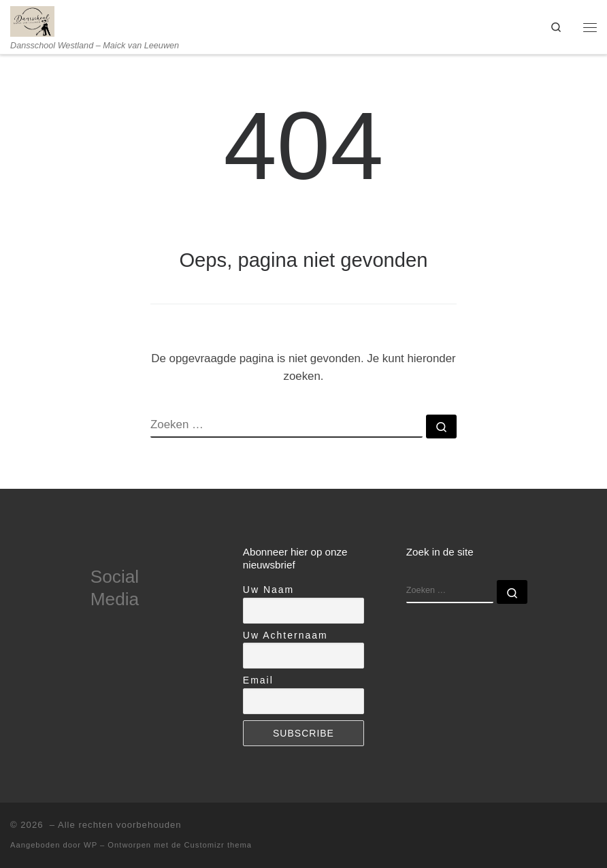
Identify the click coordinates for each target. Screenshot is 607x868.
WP (91, 845)
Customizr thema (218, 845)
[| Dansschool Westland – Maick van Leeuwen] (32, 20)
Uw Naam (268, 590)
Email (258, 680)
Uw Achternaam (285, 635)
